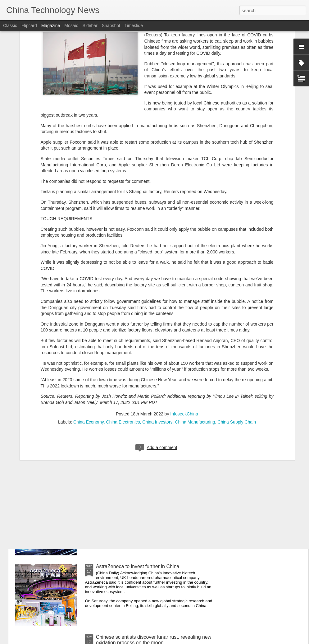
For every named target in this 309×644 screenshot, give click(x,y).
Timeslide (134, 25)
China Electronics (123, 348)
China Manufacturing (195, 348)
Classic (10, 25)
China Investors (157, 348)
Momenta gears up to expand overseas (139, 496)
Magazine (51, 25)
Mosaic (71, 25)
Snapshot (111, 25)
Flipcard (29, 25)
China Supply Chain (237, 348)
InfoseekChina (184, 340)
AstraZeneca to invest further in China (138, 566)
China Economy (89, 348)
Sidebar (90, 25)
